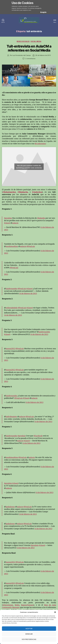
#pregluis (8, 218)
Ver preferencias (29, 639)
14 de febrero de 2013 (28, 294)
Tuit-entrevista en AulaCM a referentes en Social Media (29, 48)
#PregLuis (31, 246)
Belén (17, 605)
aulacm (15, 223)
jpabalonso (10, 507)
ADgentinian (8, 605)
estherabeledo (12, 308)
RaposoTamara (27, 605)
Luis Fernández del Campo (22, 55)
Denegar (29, 634)
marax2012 (10, 349)
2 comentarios (30, 59)
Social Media (36, 41)
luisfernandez (12, 289)
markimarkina (12, 246)
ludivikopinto (11, 417)
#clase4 (7, 223)
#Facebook (38, 436)
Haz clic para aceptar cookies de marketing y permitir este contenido (29, 167)
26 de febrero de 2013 (43, 55)
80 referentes (40, 144)
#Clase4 (26, 398)
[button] (55, 612)
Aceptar (29, 629)
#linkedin (41, 218)
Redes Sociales (23, 41)
